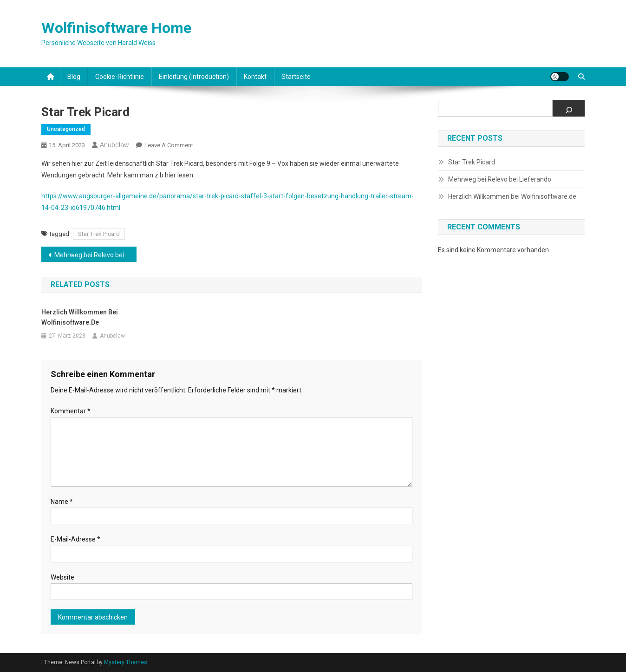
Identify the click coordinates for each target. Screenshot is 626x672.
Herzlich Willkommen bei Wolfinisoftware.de (80, 317)
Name (62, 502)
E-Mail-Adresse (75, 539)
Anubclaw (114, 145)
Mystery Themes (126, 662)
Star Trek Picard (99, 234)
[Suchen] (569, 108)
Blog (74, 77)
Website (62, 577)
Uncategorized (66, 129)
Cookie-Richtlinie (120, 77)
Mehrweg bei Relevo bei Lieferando (95, 255)
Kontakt (255, 77)
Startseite (296, 77)
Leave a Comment (169, 145)
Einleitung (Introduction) (194, 77)
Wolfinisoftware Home (116, 28)
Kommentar (71, 411)
